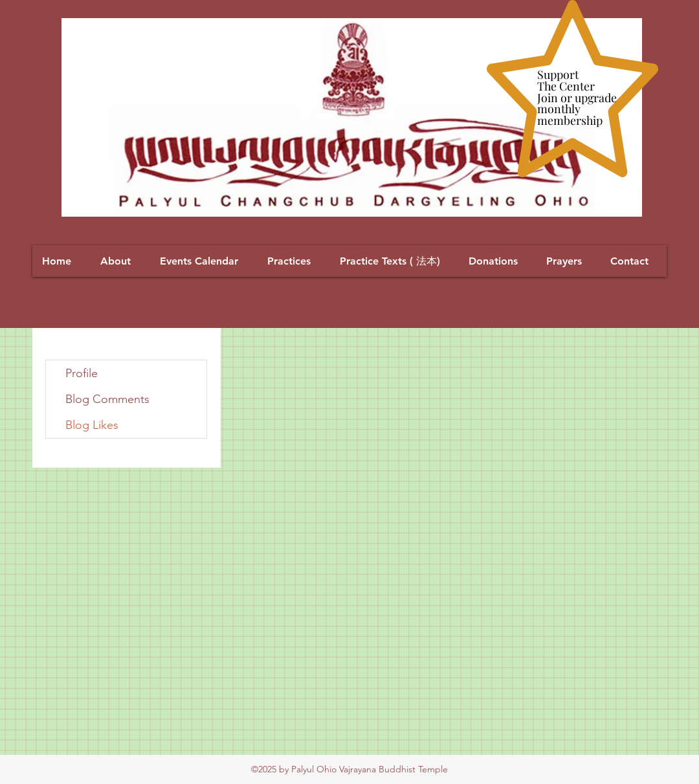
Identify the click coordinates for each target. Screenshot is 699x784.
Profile (82, 373)
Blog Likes (92, 425)
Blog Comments (107, 399)
